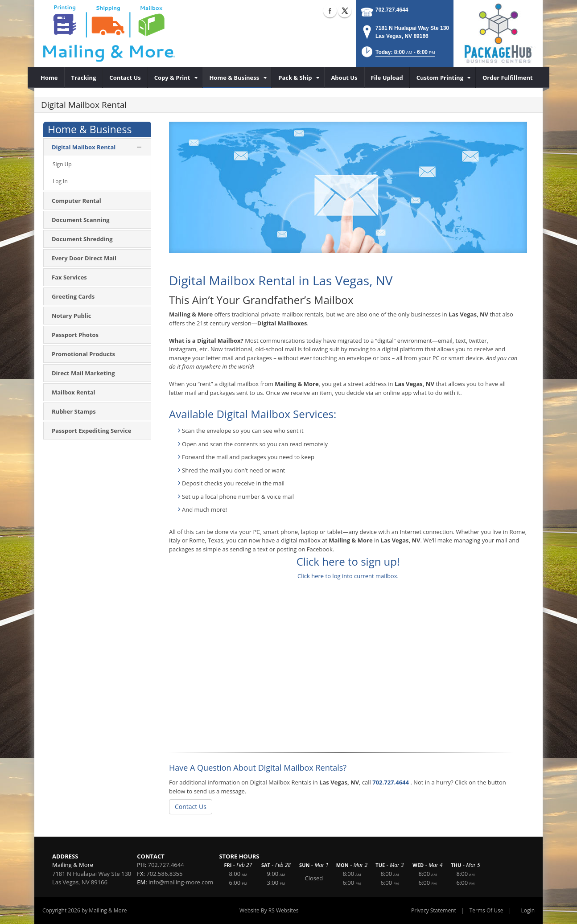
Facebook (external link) (330, 11)
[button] (398, 55)
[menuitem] (49, 78)
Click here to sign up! (348, 561)
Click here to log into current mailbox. (348, 576)
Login (528, 910)
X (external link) (345, 11)
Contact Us (191, 807)
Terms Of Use (486, 910)
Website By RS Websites (269, 910)
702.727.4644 (392, 10)
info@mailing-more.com (181, 882)
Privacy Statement (434, 910)
